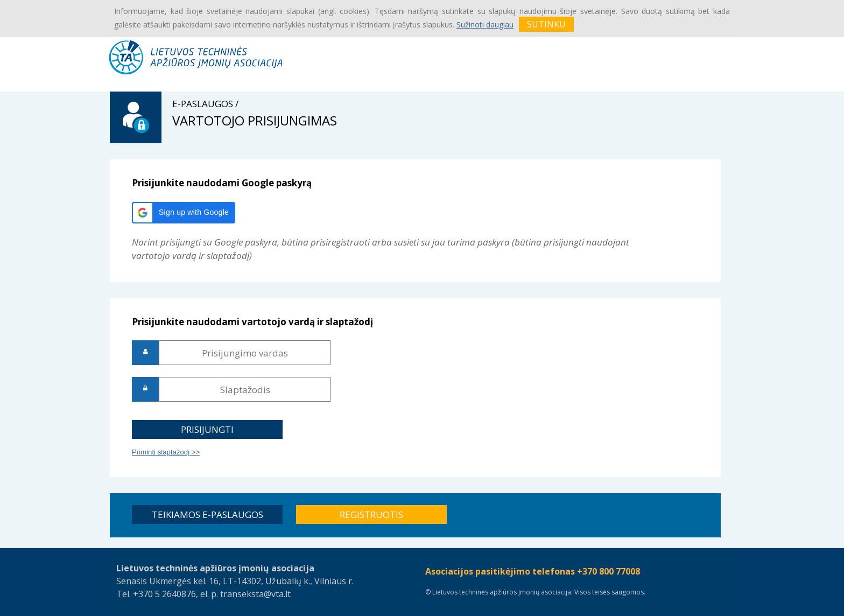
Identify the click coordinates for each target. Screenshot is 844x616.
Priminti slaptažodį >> (166, 452)
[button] (184, 213)
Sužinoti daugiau (485, 24)
